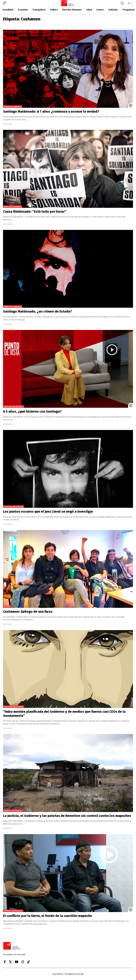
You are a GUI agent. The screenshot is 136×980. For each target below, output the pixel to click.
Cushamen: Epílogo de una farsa (28, 612)
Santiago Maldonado (14, 406)
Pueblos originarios (13, 811)
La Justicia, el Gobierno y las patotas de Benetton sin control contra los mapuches (67, 816)
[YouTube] (17, 962)
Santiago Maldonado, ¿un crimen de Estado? (37, 311)
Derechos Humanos (13, 106)
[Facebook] (5, 962)
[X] (10, 962)
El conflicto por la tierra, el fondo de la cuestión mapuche (48, 916)
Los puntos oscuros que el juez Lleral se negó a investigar (48, 511)
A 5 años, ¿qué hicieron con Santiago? (32, 411)
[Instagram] (23, 962)
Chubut (7, 607)
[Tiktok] (29, 962)
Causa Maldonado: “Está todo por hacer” (35, 212)
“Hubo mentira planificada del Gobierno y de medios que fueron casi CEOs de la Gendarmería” (64, 714)
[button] (6, 3)
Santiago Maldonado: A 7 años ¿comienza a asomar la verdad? (51, 111)
